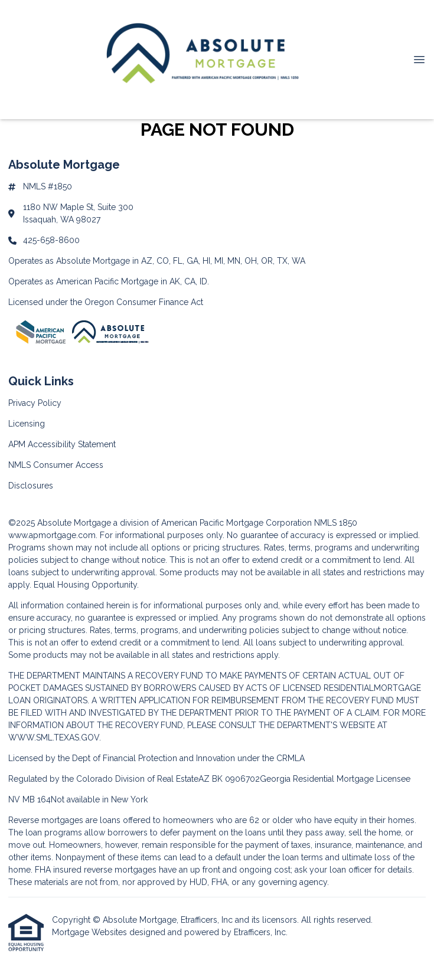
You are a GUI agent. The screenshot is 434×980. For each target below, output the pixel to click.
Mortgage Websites (91, 932)
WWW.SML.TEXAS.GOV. (55, 738)
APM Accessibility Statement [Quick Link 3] (62, 444)
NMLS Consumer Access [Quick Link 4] (56, 465)
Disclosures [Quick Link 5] (31, 486)
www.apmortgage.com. (53, 535)
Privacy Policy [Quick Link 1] (35, 403)
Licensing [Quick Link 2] (27, 424)
